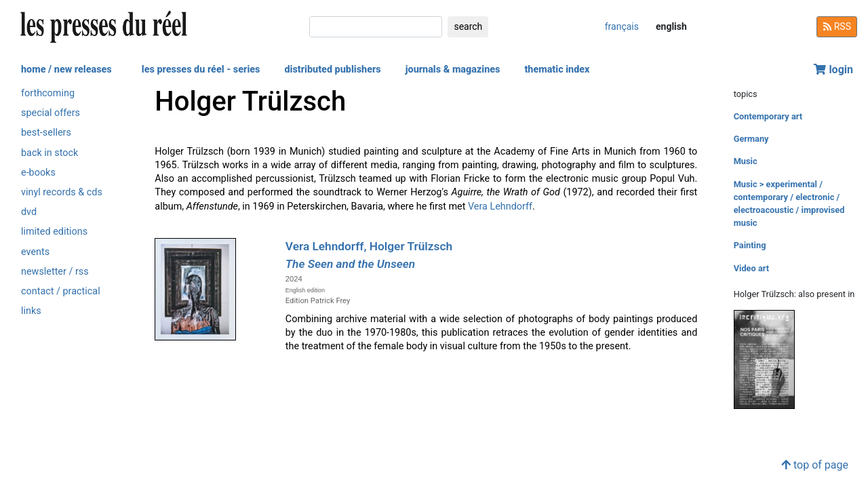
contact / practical (61, 291)
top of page (815, 465)
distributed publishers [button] (332, 70)
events (35, 252)
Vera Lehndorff (500, 207)
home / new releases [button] (66, 70)
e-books (38, 173)
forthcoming (48, 93)
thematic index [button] (557, 70)
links (31, 311)
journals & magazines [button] (453, 70)
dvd (29, 212)
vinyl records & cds (62, 192)
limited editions (54, 232)
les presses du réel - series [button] (201, 70)
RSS (837, 26)
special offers (51, 113)
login (833, 70)
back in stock (50, 153)
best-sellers (46, 133)
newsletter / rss (55, 272)
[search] (376, 27)
